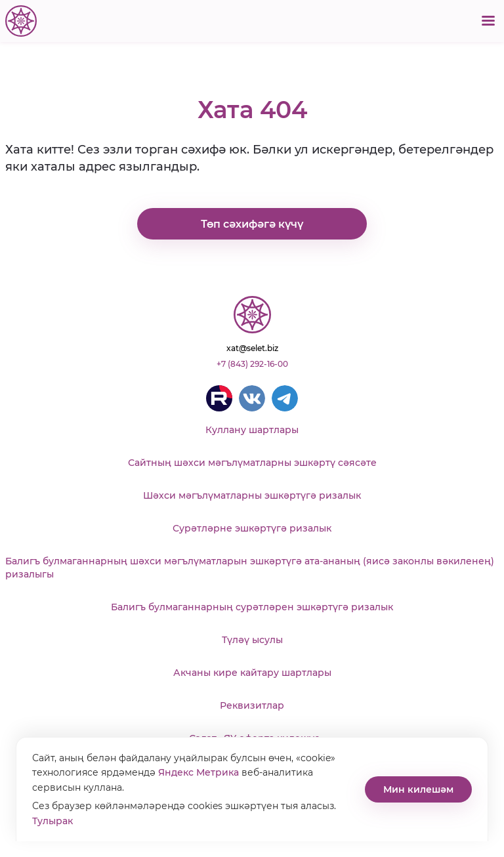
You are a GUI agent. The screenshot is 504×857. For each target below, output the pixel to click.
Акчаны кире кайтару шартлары (252, 673)
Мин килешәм (418, 789)
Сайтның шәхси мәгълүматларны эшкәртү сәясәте (252, 463)
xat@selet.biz (252, 348)
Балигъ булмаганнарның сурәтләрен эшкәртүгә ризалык (252, 607)
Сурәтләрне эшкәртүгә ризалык (252, 528)
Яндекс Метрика (199, 772)
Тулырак (52, 821)
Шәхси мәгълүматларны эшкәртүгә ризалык (252, 495)
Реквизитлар (252, 705)
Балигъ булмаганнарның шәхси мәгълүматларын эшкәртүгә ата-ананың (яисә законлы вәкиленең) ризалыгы (250, 568)
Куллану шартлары (252, 430)
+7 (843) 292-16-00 (252, 364)
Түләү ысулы (252, 640)
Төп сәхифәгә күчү (252, 224)
